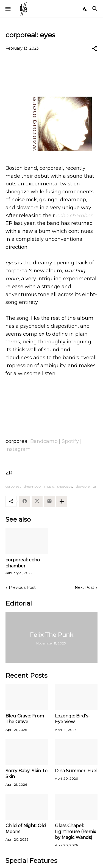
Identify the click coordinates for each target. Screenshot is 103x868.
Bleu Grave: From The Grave (25, 719)
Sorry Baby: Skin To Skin (27, 774)
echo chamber (74, 216)
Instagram (18, 449)
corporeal (13, 486)
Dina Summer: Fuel (76, 771)
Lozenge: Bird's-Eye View (72, 719)
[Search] (96, 9)
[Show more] (62, 501)
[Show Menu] (8, 9)
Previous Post (22, 587)
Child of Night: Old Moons (26, 829)
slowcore (83, 486)
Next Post (84, 587)
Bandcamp (44, 441)
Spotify (70, 441)
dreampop (32, 486)
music (49, 486)
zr (95, 486)
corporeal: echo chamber (23, 563)
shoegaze (65, 486)
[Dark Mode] (85, 9)
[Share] (94, 49)
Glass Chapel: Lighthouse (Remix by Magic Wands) (76, 832)
